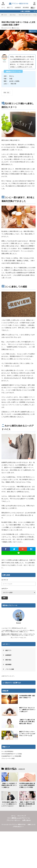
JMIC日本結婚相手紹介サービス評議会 (12, 754)
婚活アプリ (10, 7)
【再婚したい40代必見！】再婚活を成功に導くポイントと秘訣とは (9, 785)
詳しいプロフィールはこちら (19, 637)
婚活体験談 (26, 7)
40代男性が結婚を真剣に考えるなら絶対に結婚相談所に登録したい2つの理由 (27, 785)
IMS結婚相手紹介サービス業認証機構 (11, 756)
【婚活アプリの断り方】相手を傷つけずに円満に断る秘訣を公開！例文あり (27, 722)
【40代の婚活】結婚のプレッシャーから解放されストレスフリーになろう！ (9, 804)
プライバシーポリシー (13, 820)
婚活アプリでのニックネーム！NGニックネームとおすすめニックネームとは (27, 734)
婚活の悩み (34, 7)
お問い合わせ (26, 820)
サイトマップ (22, 816)
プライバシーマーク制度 (8, 758)
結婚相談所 (18, 7)
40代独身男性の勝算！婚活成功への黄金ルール (27, 697)
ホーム (3, 7)
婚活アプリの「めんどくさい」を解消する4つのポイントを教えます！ (27, 710)
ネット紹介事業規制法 (7, 751)
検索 (4, 598)
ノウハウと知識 (10, 669)
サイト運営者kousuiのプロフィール (19, 818)
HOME (5, 15)
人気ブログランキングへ (8, 676)
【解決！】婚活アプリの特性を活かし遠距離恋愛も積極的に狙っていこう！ (27, 804)
